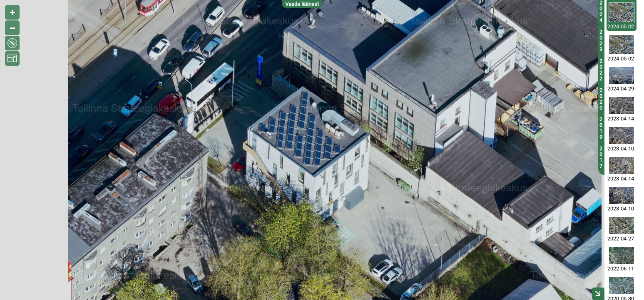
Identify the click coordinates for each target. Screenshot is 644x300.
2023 (601, 41)
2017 (601, 157)
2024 (601, 12)
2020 (601, 99)
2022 (601, 70)
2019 (601, 128)
